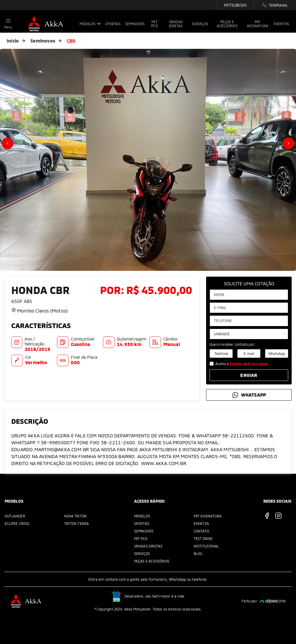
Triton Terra (76, 523)
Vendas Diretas (148, 546)
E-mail (249, 354)
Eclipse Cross (17, 523)
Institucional (206, 546)
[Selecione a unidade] (249, 334)
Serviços (142, 554)
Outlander (15, 516)
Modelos (142, 516)
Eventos (201, 523)
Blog (198, 554)
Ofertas (142, 523)
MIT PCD (141, 538)
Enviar (249, 375)
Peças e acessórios (152, 561)
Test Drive (203, 538)
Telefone (221, 354)
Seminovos (43, 41)
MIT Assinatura (208, 516)
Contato (201, 531)
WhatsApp (277, 354)
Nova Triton (75, 516)
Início (13, 41)
